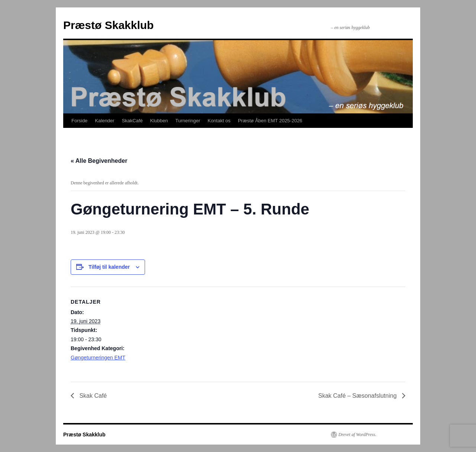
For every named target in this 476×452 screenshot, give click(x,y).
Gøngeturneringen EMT (98, 358)
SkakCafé (132, 121)
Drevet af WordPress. (357, 435)
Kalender (104, 121)
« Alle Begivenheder (99, 161)
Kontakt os (219, 121)
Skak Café (92, 396)
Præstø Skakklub (108, 25)
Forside (79, 121)
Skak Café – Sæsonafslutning (358, 396)
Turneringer (188, 121)
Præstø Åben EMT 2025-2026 (270, 121)
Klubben (159, 121)
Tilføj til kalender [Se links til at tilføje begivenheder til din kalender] (109, 267)
